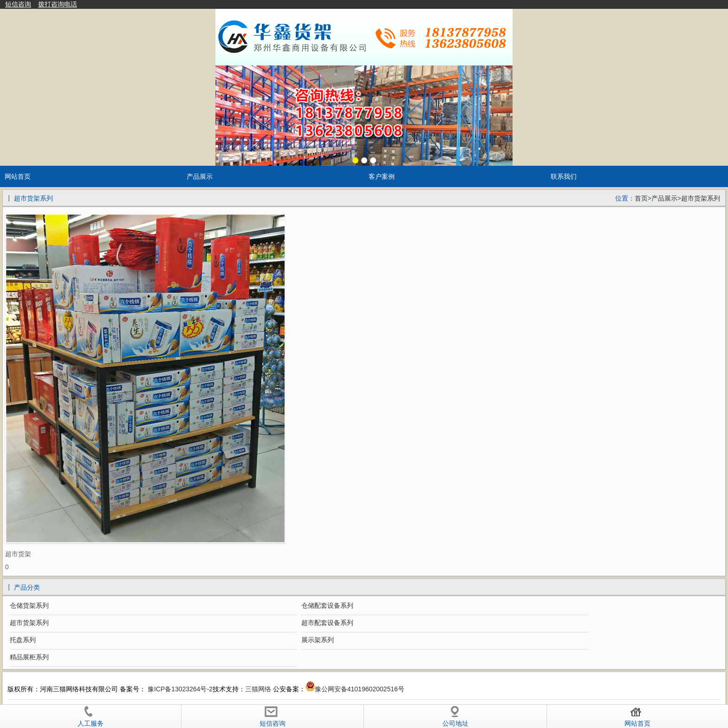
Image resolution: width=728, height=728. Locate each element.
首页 (641, 198)
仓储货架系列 (29, 605)
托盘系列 (23, 640)
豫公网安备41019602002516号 (360, 689)
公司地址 (455, 716)
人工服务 (91, 716)
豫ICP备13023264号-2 (179, 689)
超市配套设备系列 (327, 623)
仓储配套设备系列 (327, 605)
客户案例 (382, 176)
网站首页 (18, 176)
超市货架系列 (701, 198)
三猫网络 (258, 689)
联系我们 (564, 176)
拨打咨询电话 (58, 4)
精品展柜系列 (29, 657)
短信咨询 (18, 4)
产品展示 (200, 176)
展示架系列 (318, 640)
